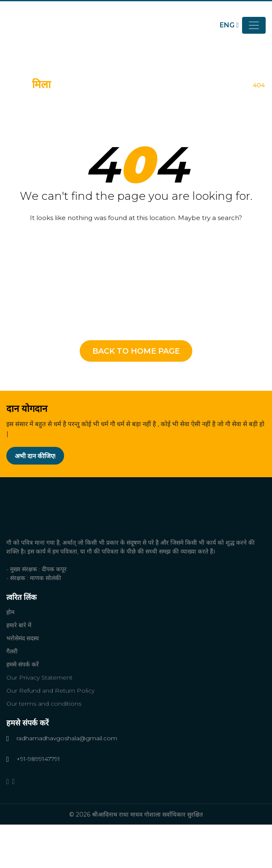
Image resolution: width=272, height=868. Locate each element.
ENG (229, 25)
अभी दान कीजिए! (35, 456)
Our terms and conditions (44, 704)
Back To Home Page (136, 351)
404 (259, 85)
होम (245, 85)
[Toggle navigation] (254, 25)
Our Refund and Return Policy (50, 691)
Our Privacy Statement (39, 677)
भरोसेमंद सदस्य (23, 638)
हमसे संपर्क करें (23, 664)
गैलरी (12, 651)
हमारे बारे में (19, 625)
